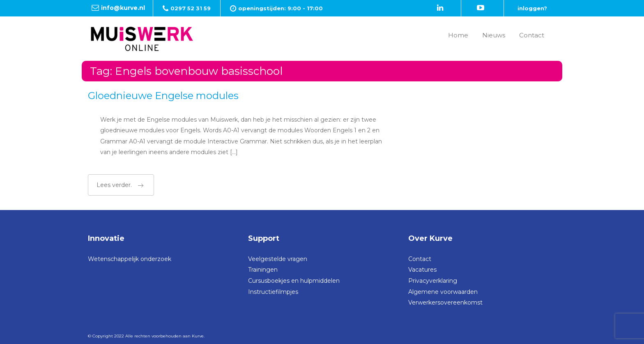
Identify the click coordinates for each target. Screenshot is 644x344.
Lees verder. (120, 185)
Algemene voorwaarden (443, 292)
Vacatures (422, 270)
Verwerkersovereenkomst (445, 302)
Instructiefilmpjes (273, 292)
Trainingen (263, 270)
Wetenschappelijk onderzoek (130, 259)
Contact (532, 35)
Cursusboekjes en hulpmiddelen (294, 281)
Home (458, 35)
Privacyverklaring (433, 281)
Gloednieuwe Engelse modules (163, 96)
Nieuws (494, 35)
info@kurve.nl (123, 8)
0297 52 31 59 (191, 8)
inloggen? (532, 8)
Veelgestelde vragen (278, 259)
